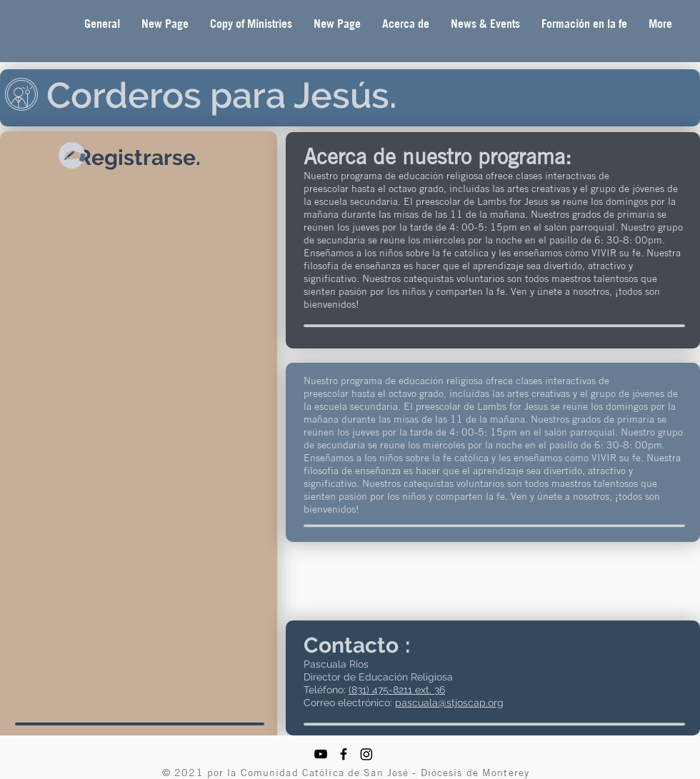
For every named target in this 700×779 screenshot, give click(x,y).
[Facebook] (344, 754)
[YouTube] (321, 754)
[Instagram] (366, 754)
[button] (406, 24)
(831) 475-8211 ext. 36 (397, 690)
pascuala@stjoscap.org (449, 703)
